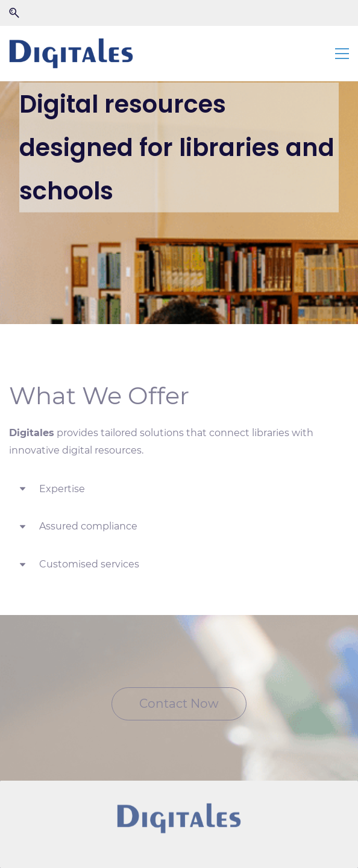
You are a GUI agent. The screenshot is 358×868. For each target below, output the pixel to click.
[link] (179, 819)
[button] (14, 13)
